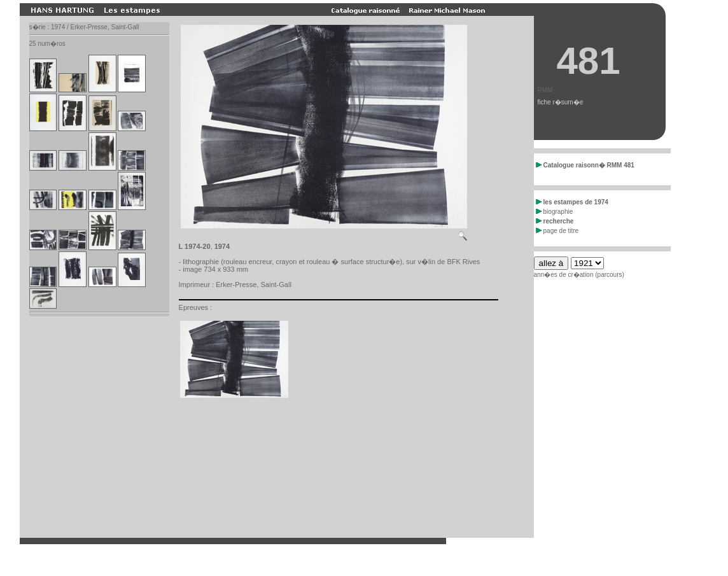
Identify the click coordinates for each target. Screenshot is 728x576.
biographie (555, 212)
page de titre (557, 231)
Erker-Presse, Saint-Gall (254, 284)
